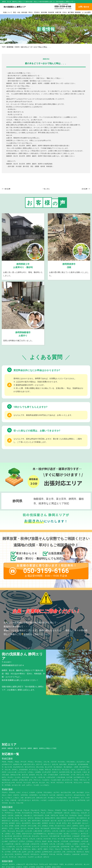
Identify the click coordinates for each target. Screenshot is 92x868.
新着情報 (78, 12)
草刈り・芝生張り (34, 12)
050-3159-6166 (63, 6)
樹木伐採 (24, 12)
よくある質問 (86, 12)
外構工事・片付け (61, 12)
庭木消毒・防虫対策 (48, 12)
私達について (8, 12)
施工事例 (71, 12)
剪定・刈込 (17, 12)
